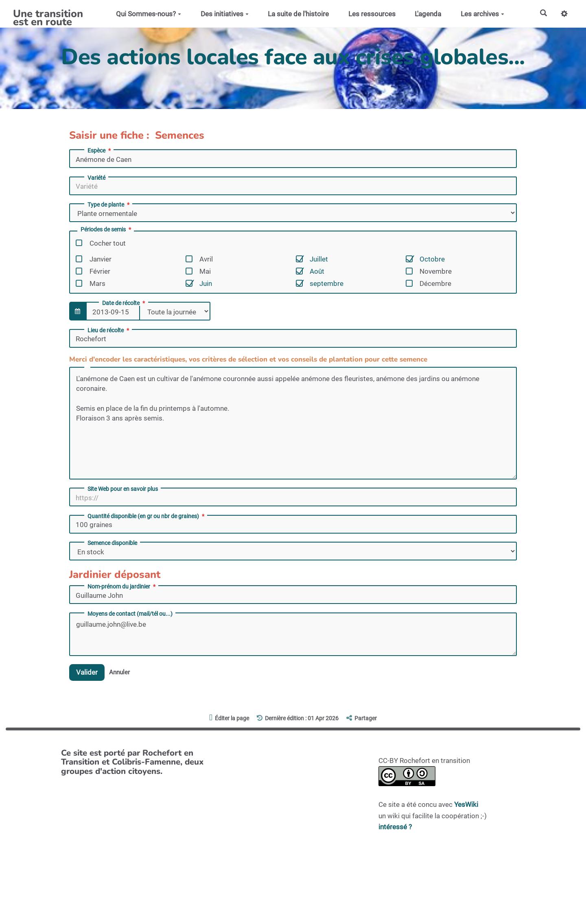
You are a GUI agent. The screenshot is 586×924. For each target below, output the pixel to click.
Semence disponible (112, 543)
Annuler (119, 672)
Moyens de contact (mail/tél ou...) (130, 614)
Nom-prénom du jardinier (122, 586)
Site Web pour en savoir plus (123, 489)
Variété (96, 178)
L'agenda (428, 14)
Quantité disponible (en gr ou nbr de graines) (147, 516)
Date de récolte (124, 303)
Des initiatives (224, 14)
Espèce (100, 150)
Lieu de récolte (109, 330)
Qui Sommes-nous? (149, 14)
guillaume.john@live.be (293, 634)
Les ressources (372, 14)
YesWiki (466, 805)
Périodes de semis (107, 230)
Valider (87, 672)
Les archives (482, 14)
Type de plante (109, 205)
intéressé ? (395, 827)
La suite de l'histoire (298, 14)
